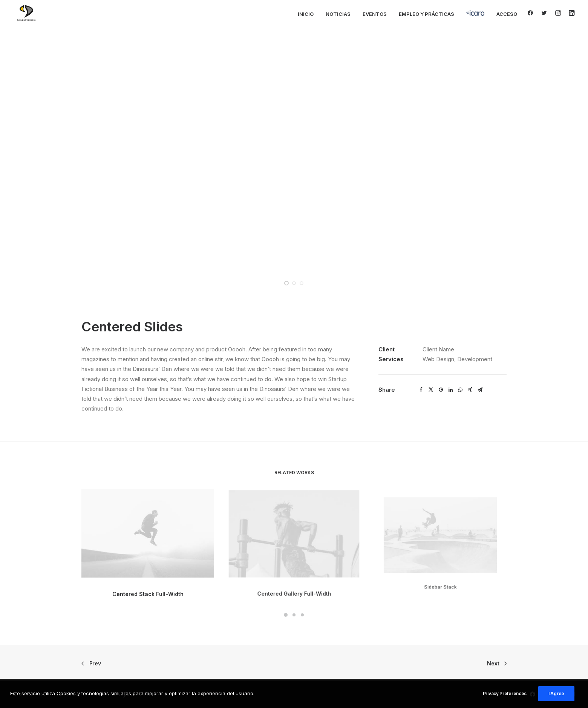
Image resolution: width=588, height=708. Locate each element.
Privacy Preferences (505, 693)
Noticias (338, 14)
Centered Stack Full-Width (148, 588)
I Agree (556, 693)
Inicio (306, 14)
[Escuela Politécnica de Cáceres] (26, 13)
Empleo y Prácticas (426, 14)
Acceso (507, 14)
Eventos (375, 14)
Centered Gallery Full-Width (294, 576)
